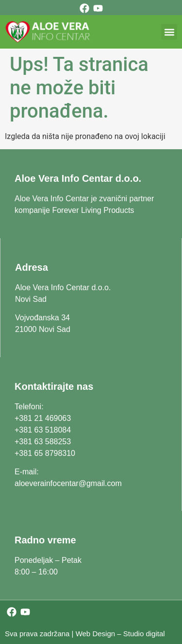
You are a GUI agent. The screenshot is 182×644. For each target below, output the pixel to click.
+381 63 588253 (43, 442)
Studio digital (144, 634)
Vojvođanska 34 (42, 318)
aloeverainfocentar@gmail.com (68, 483)
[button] (169, 32)
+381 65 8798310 (45, 453)
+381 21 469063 (43, 418)
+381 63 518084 (43, 430)
